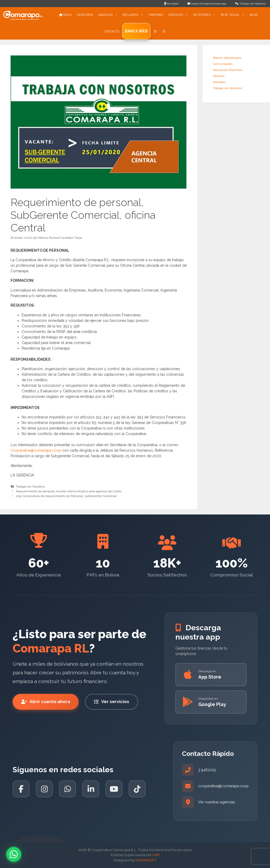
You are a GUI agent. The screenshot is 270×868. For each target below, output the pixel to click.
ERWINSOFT (146, 860)
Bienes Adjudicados (227, 58)
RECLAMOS (134, 15)
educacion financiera (228, 70)
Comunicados (223, 64)
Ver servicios (112, 702)
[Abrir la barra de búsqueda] (164, 32)
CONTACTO (112, 32)
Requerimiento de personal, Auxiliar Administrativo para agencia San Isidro (69, 491)
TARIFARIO (156, 15)
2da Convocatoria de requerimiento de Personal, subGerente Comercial (66, 496)
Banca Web (136, 31)
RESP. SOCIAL (234, 15)
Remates (220, 82)
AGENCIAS (109, 15)
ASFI (156, 855)
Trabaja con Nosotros (30, 487)
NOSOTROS (85, 15)
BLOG (254, 15)
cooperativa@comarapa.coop (36, 450)
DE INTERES (206, 15)
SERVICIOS (179, 15)
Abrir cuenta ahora (46, 702)
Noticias (219, 76)
